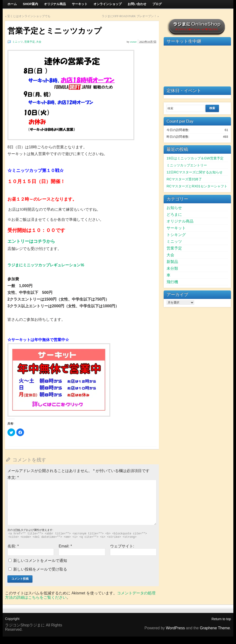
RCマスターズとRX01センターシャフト (197, 186)
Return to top (221, 619)
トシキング (176, 235)
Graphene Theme (215, 628)
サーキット (176, 228)
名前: (13, 546)
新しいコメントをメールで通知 (40, 561)
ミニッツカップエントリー (187, 165)
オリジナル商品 (180, 221)
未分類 (172, 268)
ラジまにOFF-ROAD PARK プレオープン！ (129, 16)
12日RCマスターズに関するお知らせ (195, 172)
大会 (39, 42)
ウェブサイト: (122, 546)
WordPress (175, 628)
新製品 (172, 262)
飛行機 (172, 282)
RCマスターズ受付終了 (184, 179)
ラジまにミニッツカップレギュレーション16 (46, 265)
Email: (65, 546)
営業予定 (30, 42)
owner (133, 42)
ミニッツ (18, 42)
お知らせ (174, 208)
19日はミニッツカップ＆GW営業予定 (195, 158)
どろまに (174, 214)
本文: (13, 477)
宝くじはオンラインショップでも (29, 16)
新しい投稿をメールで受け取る (40, 569)
